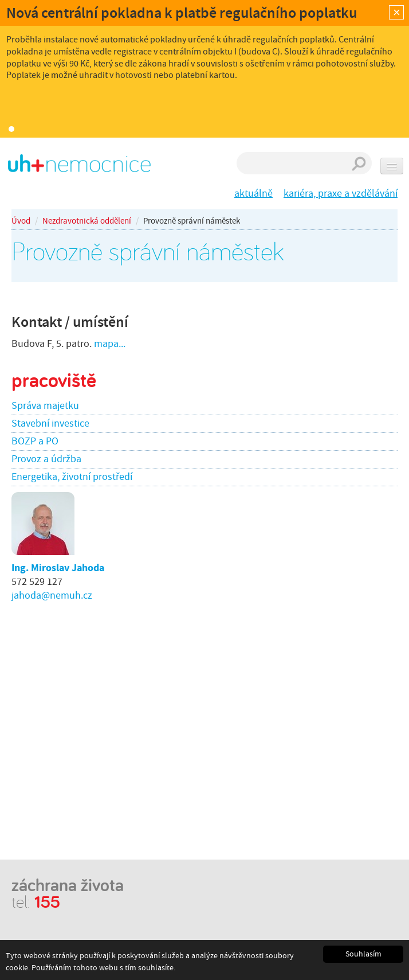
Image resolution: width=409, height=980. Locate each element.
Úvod (21, 221)
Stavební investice (50, 423)
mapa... (110, 344)
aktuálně (253, 194)
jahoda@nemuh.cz (52, 596)
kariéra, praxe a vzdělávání (341, 194)
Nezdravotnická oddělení (87, 221)
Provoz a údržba (46, 459)
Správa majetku (45, 406)
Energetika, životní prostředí (72, 477)
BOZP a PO (35, 441)
